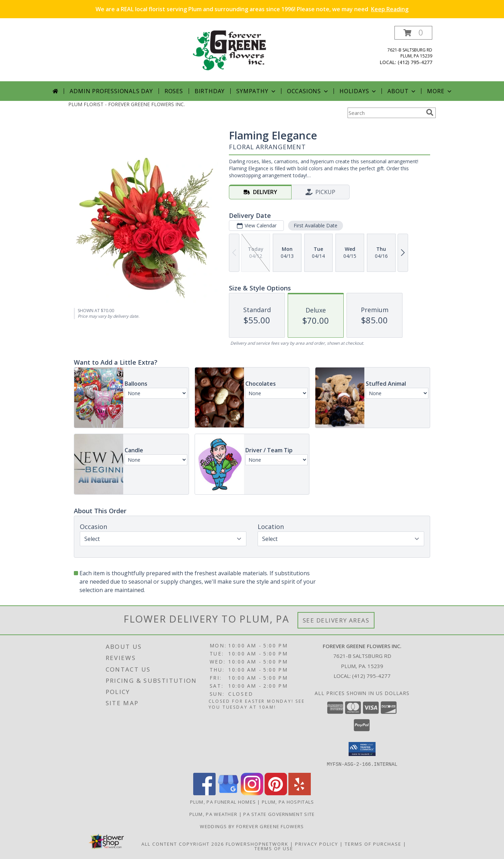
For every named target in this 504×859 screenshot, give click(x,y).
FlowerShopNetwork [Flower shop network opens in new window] (257, 844)
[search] (430, 112)
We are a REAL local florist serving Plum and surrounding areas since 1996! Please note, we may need (252, 9)
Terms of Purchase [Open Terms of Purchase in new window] (373, 844)
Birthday (210, 91)
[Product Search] (385, 113)
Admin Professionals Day (111, 91)
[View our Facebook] (204, 793)
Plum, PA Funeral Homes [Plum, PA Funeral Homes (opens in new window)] (223, 802)
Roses (174, 91)
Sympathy (256, 91)
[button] (413, 33)
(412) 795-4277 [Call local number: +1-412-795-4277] (415, 62)
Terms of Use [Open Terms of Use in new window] (274, 848)
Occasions (308, 91)
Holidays (358, 91)
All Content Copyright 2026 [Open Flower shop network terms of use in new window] (183, 844)
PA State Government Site (279, 814)
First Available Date (316, 225)
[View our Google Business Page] (228, 793)
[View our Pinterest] (276, 793)
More (440, 91)
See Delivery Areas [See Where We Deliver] (336, 620)
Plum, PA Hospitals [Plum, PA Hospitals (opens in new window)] (288, 802)
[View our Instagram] (252, 793)
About (402, 91)
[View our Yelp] (300, 793)
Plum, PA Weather (213, 814)
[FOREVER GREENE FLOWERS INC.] (255, 53)
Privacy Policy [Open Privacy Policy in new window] (317, 844)
